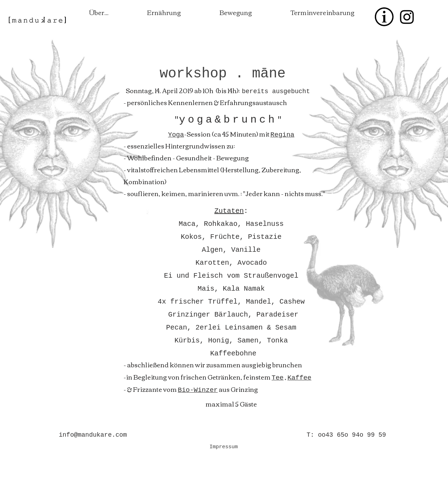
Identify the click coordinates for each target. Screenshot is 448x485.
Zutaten (229, 211)
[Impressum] (224, 447)
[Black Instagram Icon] (407, 17)
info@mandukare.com (93, 435)
